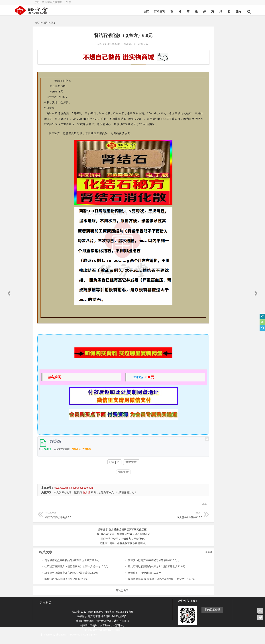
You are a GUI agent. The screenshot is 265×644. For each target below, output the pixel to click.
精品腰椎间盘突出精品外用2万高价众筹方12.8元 (72, 566)
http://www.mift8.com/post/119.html (74, 493)
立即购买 (87, 455)
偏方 (217, 12)
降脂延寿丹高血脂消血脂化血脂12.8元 (66, 584)
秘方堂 (86, 498)
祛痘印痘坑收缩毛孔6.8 (75, 520)
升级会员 (76, 455)
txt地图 (129, 617)
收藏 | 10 (96, 468)
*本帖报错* (113, 468)
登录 (69, 2)
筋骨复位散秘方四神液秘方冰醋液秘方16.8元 (136, 566)
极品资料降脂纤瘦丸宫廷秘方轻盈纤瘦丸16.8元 (71, 578)
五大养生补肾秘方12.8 (136, 520)
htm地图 (99, 617)
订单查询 (138, 12)
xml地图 (110, 617)
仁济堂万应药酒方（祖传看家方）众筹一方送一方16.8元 (76, 572)
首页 (124, 12)
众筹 (45, 23)
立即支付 (121, 383)
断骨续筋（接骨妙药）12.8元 (127, 578)
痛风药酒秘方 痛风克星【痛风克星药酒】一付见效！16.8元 (144, 584)
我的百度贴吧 (212, 615)
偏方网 (120, 617)
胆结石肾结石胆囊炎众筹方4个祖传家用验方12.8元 (139, 572)
